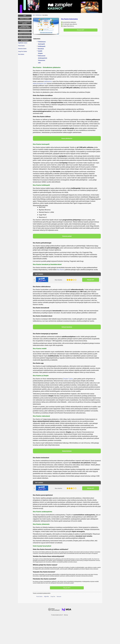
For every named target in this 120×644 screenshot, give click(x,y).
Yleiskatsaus (42, 42)
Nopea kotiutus (67, 451)
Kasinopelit (41, 44)
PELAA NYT (91, 280)
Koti (25, 16)
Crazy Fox (53, 596)
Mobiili (40, 51)
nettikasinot (48, 81)
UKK (39, 63)
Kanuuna (59, 596)
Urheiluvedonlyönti (25, 37)
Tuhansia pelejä (67, 236)
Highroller (46, 596)
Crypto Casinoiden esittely (25, 23)
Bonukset (41, 49)
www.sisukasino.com (40, 83)
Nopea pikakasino (67, 138)
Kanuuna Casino (22, 49)
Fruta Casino (39, 596)
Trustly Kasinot (25, 19)
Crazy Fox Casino (23, 51)
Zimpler (40, 53)
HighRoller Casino (23, 43)
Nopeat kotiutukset (25, 34)
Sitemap (66, 615)
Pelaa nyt (81, 30)
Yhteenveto (42, 60)
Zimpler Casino (68, 379)
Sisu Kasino (61, 270)
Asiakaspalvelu (43, 58)
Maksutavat (42, 56)
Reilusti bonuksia (67, 327)
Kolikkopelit (42, 46)
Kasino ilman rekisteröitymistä (25, 27)
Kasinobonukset (25, 31)
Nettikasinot (25, 40)
